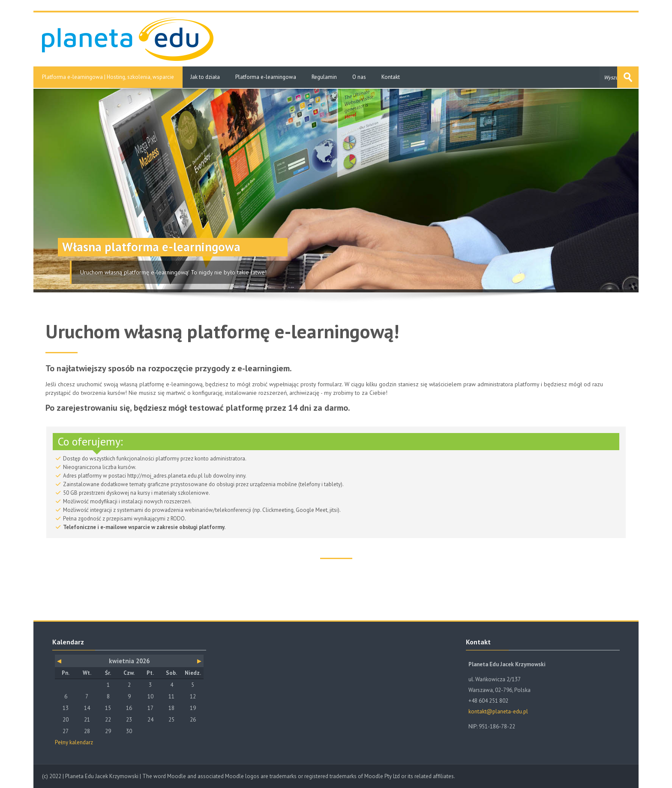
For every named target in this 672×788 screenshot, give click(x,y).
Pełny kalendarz (74, 742)
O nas (359, 77)
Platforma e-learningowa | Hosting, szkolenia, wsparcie (108, 77)
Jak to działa (205, 77)
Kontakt (391, 77)
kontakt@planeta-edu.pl (498, 711)
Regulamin (324, 77)
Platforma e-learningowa (266, 77)
